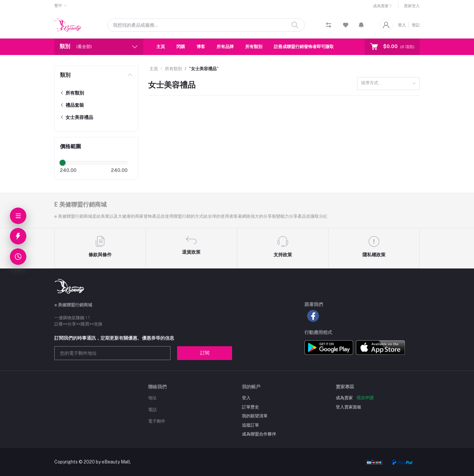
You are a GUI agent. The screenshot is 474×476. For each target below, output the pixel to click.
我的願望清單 (255, 416)
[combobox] (388, 84)
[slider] (63, 163)
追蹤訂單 (250, 425)
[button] (361, 25)
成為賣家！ (383, 6)
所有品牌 (225, 47)
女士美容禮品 (77, 117)
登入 (402, 25)
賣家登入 (412, 6)
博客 (201, 47)
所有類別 (254, 47)
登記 (416, 25)
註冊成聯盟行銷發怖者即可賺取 (304, 47)
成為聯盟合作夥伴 (259, 434)
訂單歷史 (250, 407)
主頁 (161, 47)
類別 (65, 75)
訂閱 (205, 353)
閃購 (181, 47)
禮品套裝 (72, 105)
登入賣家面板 (349, 407)
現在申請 (365, 398)
